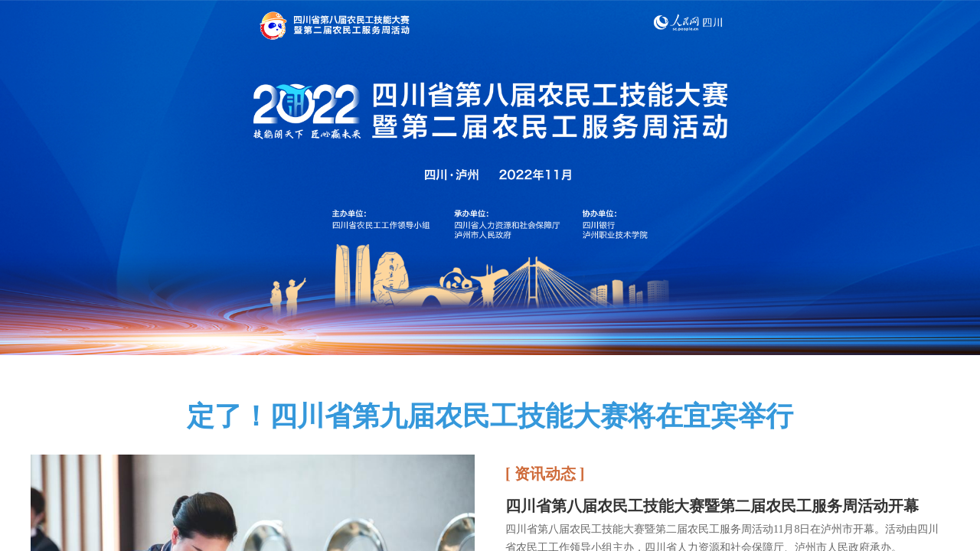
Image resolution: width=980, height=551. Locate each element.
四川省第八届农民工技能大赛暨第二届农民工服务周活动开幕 (712, 506)
